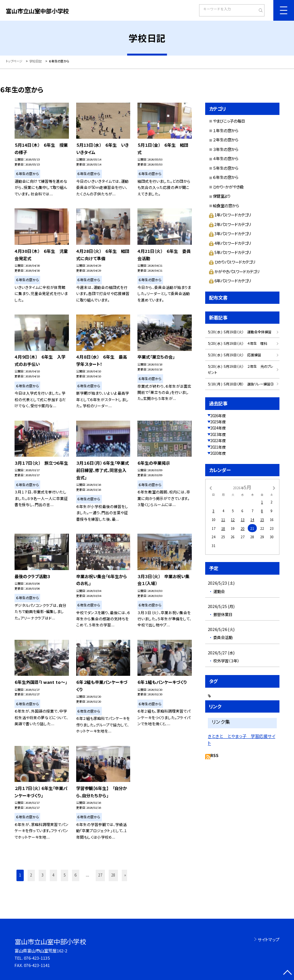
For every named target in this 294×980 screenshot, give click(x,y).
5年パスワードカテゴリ (230, 252)
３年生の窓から (226, 149)
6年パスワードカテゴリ (230, 281)
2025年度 (218, 422)
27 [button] (100, 875)
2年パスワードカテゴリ (230, 224)
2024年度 (218, 428)
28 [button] (113, 875)
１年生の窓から (226, 130)
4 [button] (53, 875)
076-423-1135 (37, 958)
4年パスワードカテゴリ (230, 243)
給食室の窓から (226, 206)
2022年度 (218, 441)
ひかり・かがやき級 (228, 187)
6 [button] (76, 875)
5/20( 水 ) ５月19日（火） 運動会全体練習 (240, 332)
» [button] (125, 875)
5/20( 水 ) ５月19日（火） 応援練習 (234, 355)
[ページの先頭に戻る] (287, 973)
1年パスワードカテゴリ (230, 215)
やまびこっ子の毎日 (229, 121)
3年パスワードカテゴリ (230, 234)
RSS (215, 755)
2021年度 (218, 447)
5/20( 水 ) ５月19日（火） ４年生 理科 (238, 343)
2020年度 (218, 453)
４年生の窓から (226, 158)
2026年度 (218, 416)
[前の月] (211, 487)
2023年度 (218, 434)
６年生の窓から (226, 177)
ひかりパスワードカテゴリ (232, 262)
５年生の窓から (226, 168)
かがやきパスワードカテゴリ (234, 271)
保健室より (222, 196)
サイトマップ (269, 939)
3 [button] (42, 875)
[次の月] (274, 487)
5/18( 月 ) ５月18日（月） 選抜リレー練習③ (241, 384)
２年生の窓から (226, 140)
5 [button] (65, 875)
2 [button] (31, 875)
